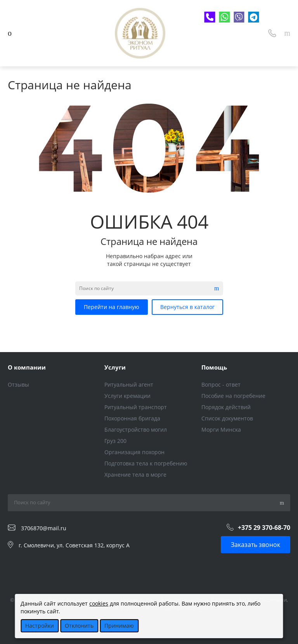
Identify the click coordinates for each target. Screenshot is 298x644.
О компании (27, 367)
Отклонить (79, 626)
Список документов (227, 418)
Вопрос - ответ (221, 384)
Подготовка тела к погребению (146, 463)
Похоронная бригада (132, 418)
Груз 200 (115, 441)
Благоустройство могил (136, 430)
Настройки (40, 626)
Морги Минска (221, 430)
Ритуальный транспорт (136, 407)
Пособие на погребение (233, 396)
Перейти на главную (112, 307)
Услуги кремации (127, 396)
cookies (99, 603)
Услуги (115, 367)
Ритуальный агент (129, 384)
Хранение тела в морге (135, 475)
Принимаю (119, 626)
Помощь (214, 367)
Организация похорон (134, 452)
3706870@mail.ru (44, 528)
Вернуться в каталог (187, 307)
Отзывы (18, 384)
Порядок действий (226, 407)
